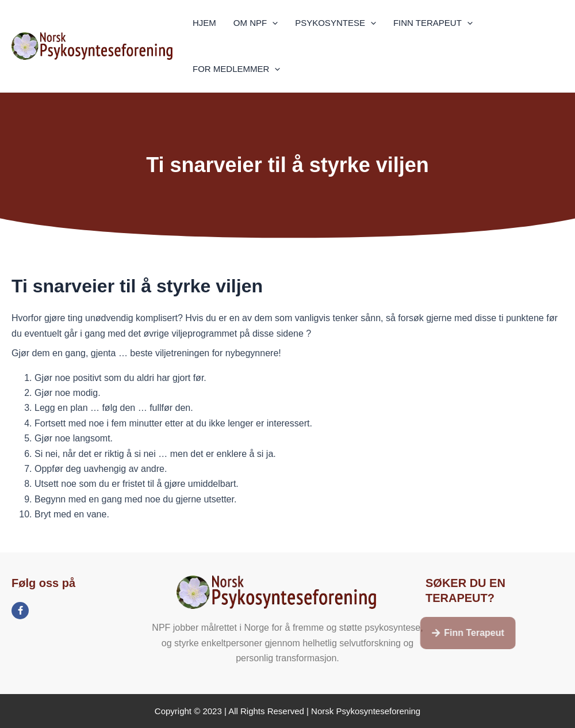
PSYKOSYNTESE (336, 23)
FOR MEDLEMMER (236, 69)
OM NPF (256, 23)
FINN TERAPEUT (433, 23)
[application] (272, 23)
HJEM (204, 23)
